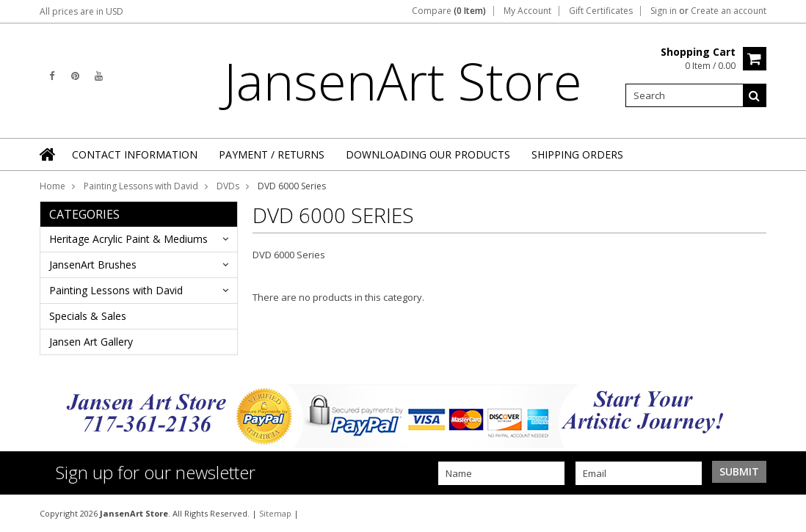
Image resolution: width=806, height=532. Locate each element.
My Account (527, 11)
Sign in (664, 11)
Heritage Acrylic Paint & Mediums (128, 239)
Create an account (729, 11)
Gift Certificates (601, 11)
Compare (449, 11)
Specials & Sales (88, 316)
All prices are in (81, 11)
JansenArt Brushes (93, 265)
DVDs (228, 186)
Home (52, 186)
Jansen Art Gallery (91, 342)
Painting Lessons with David (141, 186)
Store (403, 81)
